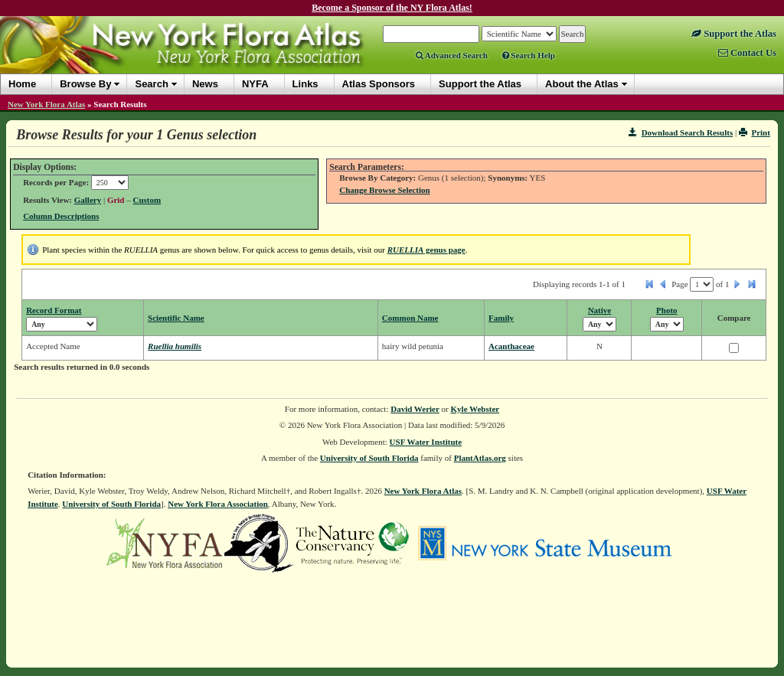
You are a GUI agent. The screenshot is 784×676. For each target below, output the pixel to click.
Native (600, 310)
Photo (667, 310)
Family (501, 318)
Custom (147, 200)
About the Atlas (582, 84)
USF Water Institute (426, 442)
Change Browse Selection (384, 190)
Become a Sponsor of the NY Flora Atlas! (392, 8)
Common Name (410, 318)
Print (755, 132)
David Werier (415, 409)
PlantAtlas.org (480, 458)
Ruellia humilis (175, 346)
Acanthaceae (511, 346)
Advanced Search (452, 55)
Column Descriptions (61, 216)
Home (22, 84)
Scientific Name (176, 318)
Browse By (85, 84)
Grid (116, 200)
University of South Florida (369, 458)
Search (151, 84)
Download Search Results (681, 132)
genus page (426, 250)
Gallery (88, 200)
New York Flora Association (218, 504)
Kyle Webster (475, 409)
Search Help (529, 55)
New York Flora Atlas (46, 104)
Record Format (54, 310)
